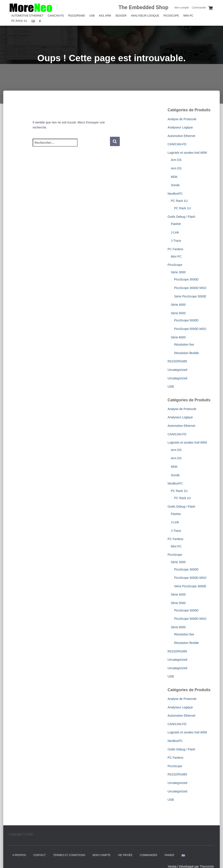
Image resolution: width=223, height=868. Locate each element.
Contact (40, 855)
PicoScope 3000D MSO (190, 288)
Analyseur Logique (145, 16)
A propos (19, 855)
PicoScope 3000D (186, 279)
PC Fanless (175, 249)
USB (92, 16)
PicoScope (171, 16)
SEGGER (121, 16)
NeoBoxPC (175, 194)
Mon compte (182, 8)
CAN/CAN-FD (56, 16)
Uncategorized (177, 370)
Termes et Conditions (69, 855)
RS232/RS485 (77, 16)
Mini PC (188, 16)
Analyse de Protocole (182, 119)
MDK (174, 177)
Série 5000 (178, 313)
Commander (199, 8)
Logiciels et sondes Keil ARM (187, 153)
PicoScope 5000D (186, 320)
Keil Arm (105, 16)
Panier (169, 855)
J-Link (175, 232)
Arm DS (176, 160)
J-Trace (176, 241)
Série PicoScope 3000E (190, 296)
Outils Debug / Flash (181, 217)
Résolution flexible (186, 353)
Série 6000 (178, 337)
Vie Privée (125, 855)
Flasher (176, 224)
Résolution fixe (184, 344)
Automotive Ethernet (27, 16)
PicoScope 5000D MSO (190, 329)
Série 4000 (178, 305)
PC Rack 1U (19, 21)
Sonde (175, 185)
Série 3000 (178, 272)
